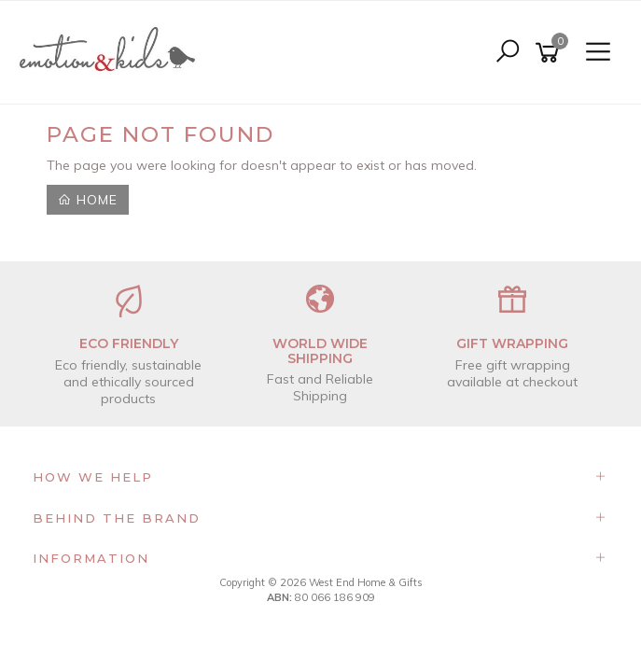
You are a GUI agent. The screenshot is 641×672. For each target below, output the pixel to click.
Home (88, 200)
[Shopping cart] (550, 53)
